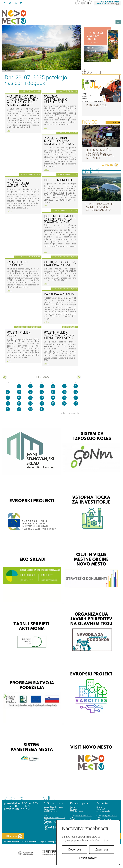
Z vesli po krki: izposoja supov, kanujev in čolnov (59, 141)
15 (19, 398)
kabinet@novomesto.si (83, 816)
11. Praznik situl (96, 105)
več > (9, 131)
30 (30, 409)
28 (8, 409)
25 (53, 403)
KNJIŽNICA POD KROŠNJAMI (18, 264)
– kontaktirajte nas (108, 3)
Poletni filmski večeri (19, 334)
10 (42, 392)
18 (53, 398)
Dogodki (8, 71)
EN (90, 3)
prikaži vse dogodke (70, 413)
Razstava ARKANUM (59, 294)
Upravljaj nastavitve (88, 858)
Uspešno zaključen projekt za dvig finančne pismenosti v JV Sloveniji (100, 154)
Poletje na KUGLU (58, 180)
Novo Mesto (20, 17)
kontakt (84, 3)
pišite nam (13, 836)
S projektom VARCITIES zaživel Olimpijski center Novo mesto (100, 207)
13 (76, 392)
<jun (5, 377)
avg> (79, 377)
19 (64, 398)
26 (64, 403)
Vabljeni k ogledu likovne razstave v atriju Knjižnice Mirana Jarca (22, 101)
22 (19, 403)
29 (19, 409)
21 (8, 403)
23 (30, 403)
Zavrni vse (102, 850)
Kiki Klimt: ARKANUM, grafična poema (60, 264)
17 (42, 398)
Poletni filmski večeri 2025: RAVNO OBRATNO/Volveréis (59, 335)
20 (76, 398)
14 (8, 398)
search (78, 3)
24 (42, 403)
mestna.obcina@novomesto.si (54, 818)
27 (76, 403)
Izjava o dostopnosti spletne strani (21, 842)
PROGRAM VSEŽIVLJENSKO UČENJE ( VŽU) (56, 100)
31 (42, 409)
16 (30, 398)
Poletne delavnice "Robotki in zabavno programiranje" (60, 219)
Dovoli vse (75, 850)
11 (53, 392)
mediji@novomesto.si (109, 816)
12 (64, 392)
